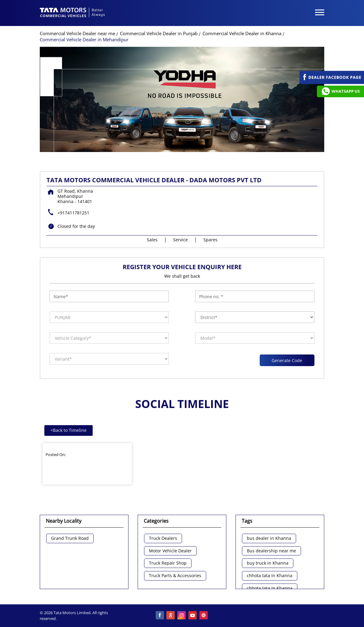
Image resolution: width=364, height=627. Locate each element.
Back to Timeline (69, 430)
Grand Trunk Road (70, 538)
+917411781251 (73, 213)
